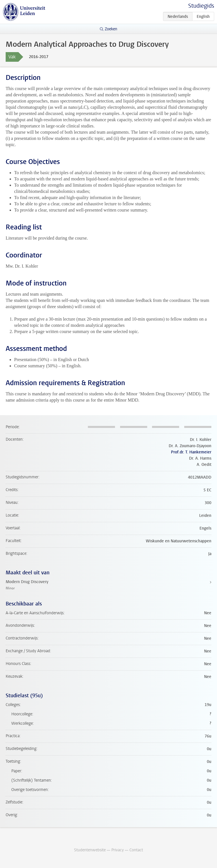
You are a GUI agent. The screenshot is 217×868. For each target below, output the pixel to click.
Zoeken (111, 29)
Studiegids (201, 6)
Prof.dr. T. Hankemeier (191, 452)
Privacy (118, 850)
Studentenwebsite (90, 850)
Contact (136, 850)
